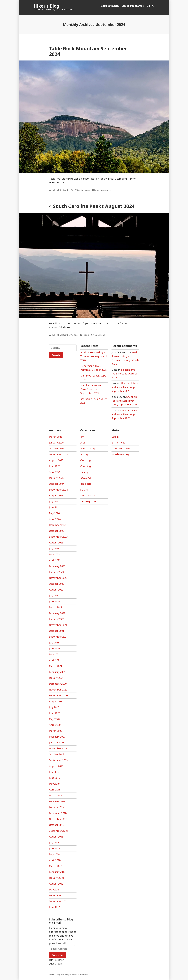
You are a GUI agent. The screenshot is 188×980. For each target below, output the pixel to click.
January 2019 (56, 807)
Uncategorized (89, 501)
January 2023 (56, 572)
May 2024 (54, 513)
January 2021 (56, 678)
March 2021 (56, 666)
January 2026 (56, 443)
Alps (83, 443)
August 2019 (56, 766)
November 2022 (58, 578)
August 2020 (56, 701)
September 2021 (58, 637)
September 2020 (58, 695)
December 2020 (58, 684)
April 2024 (55, 519)
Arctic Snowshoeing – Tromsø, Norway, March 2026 (94, 356)
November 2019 (58, 748)
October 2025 (57, 448)
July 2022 (54, 596)
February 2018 (57, 872)
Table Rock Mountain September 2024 (88, 51)
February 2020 (57, 737)
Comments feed (121, 448)
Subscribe (58, 955)
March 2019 (56, 795)
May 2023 (54, 554)
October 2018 (57, 825)
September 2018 (58, 831)
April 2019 (55, 790)
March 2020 (56, 731)
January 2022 (56, 619)
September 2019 (58, 760)
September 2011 (58, 901)
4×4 (82, 437)
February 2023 (57, 566)
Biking (84, 454)
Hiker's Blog (46, 6)
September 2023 (58, 537)
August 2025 (56, 460)
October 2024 (57, 484)
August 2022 (56, 590)
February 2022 (57, 613)
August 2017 (56, 884)
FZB (148, 6)
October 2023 (57, 531)
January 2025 (56, 478)
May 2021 (54, 654)
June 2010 (55, 907)
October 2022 (57, 584)
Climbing (86, 466)
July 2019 (54, 772)
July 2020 (54, 707)
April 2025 (55, 472)
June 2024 (55, 507)
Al (153, 6)
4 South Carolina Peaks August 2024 (92, 206)
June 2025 (55, 466)
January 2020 (56, 743)
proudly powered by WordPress (75, 975)
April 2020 (55, 725)
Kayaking (86, 478)
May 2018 (54, 854)
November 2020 (58, 690)
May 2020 (54, 719)
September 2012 (58, 895)
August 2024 (56, 496)
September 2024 (58, 490)
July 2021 (54, 643)
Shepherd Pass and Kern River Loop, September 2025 (91, 389)
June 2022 (55, 601)
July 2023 (54, 548)
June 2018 (55, 848)
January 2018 (56, 878)
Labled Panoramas (133, 6)
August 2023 (56, 543)
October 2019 (57, 754)
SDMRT (84, 490)
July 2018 (54, 843)
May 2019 (54, 784)
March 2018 (56, 866)
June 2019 (55, 778)
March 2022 (56, 607)
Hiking (87, 190)
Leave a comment (103, 190)
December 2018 (58, 813)
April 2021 (55, 660)
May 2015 (54, 890)
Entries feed (118, 443)
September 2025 (58, 454)
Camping (86, 460)
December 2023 (58, 525)
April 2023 (55, 560)
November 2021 (58, 625)
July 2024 (54, 501)
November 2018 (58, 819)
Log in (115, 437)
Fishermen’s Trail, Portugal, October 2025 (125, 374)
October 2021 (57, 631)
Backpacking (88, 448)
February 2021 (57, 672)
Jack (53, 190)
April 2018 (55, 860)
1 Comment (99, 335)
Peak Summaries (110, 6)
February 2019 (57, 801)
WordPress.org (120, 454)
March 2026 (56, 437)
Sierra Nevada (88, 496)
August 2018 (56, 837)
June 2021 (55, 648)
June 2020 (55, 713)
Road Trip (86, 484)
